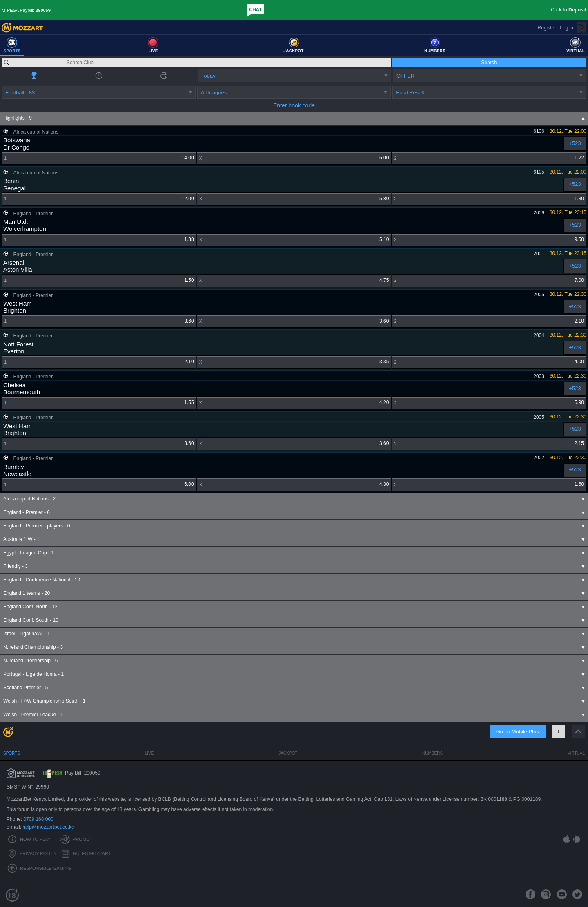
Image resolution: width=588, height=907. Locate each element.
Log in (567, 28)
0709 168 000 (38, 819)
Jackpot (288, 753)
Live (149, 753)
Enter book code (294, 105)
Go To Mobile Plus (518, 732)
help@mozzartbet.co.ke (48, 827)
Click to (569, 10)
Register (547, 28)
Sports (12, 753)
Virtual (576, 753)
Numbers (432, 753)
